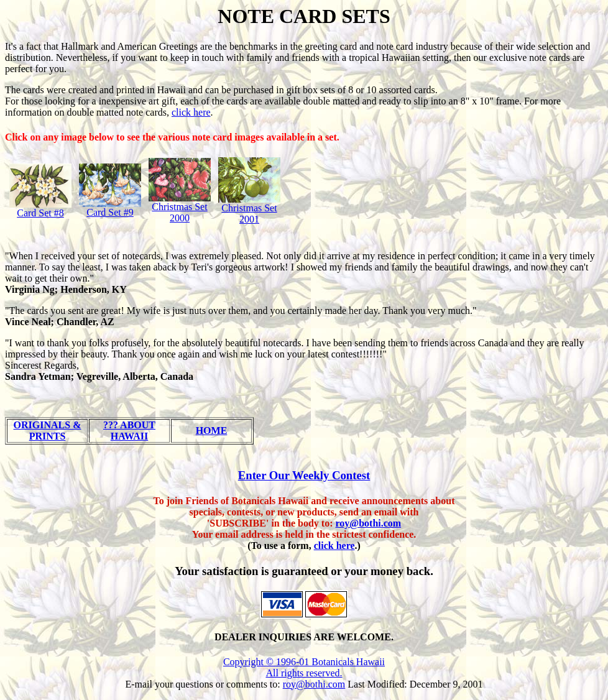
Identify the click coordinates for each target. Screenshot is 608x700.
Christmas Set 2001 (249, 214)
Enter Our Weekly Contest (304, 475)
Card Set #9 (110, 212)
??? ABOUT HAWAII (129, 431)
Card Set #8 (40, 213)
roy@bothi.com (369, 523)
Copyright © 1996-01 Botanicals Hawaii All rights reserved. (304, 667)
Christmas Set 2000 (179, 212)
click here (191, 112)
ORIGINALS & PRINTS (48, 431)
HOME (212, 431)
